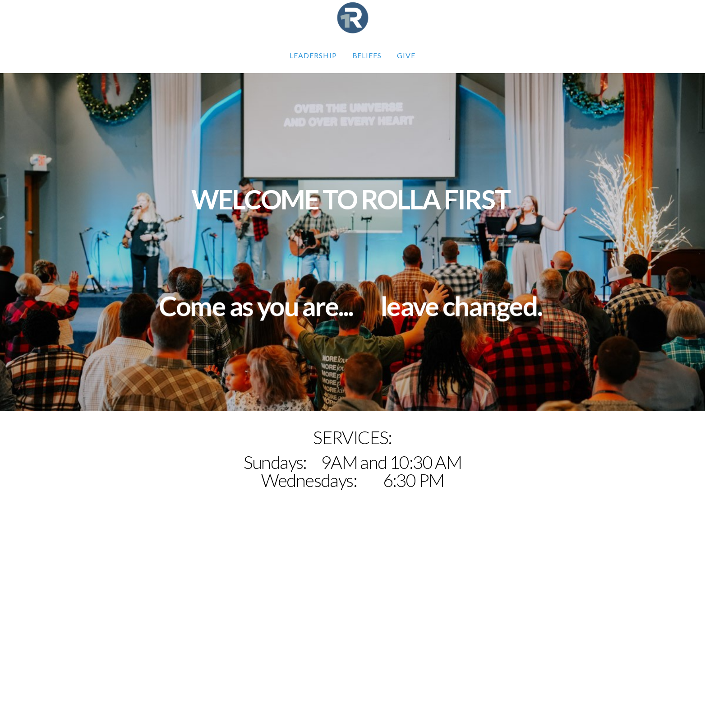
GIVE (406, 55)
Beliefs (367, 55)
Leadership (313, 55)
